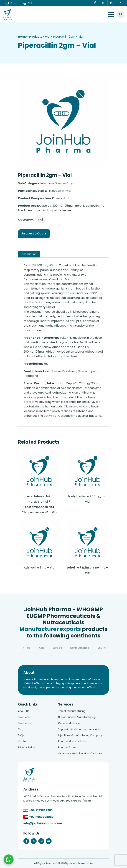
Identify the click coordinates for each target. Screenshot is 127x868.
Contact (23, 741)
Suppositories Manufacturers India (79, 729)
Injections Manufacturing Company (80, 735)
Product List (25, 723)
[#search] (121, 14)
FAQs (21, 735)
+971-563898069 (41, 817)
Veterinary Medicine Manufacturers (80, 753)
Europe (57, 648)
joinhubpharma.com (80, 863)
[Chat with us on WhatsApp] (9, 859)
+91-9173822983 (41, 810)
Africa (27, 648)
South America (107, 648)
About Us (24, 711)
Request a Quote (34, 233)
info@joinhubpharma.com (43, 823)
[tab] (29, 254)
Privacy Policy (26, 747)
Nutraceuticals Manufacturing (77, 717)
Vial (48, 37)
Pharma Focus (67, 747)
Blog (21, 729)
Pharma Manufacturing (73, 741)
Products (36, 37)
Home (22, 37)
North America (80, 648)
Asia (42, 648)
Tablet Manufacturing (72, 711)
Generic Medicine (69, 723)
